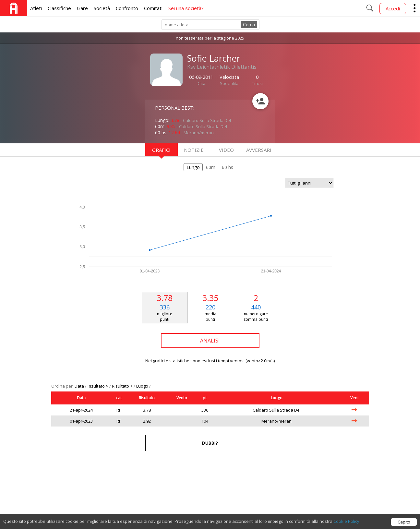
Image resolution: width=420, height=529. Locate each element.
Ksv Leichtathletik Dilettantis (222, 67)
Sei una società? (186, 8)
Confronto (127, 8)
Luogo (143, 386)
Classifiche (59, 8)
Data (80, 386)
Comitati (153, 8)
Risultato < (123, 386)
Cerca (249, 24)
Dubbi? (210, 443)
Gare (82, 8)
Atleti (36, 8)
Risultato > (98, 386)
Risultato (147, 398)
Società (102, 8)
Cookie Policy (346, 523)
